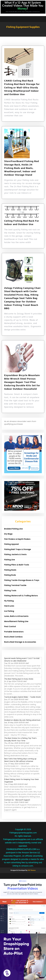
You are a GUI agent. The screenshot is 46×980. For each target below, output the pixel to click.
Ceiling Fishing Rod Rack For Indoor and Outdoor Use (22, 222)
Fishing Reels (10, 570)
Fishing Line (10, 560)
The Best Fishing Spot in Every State (19, 679)
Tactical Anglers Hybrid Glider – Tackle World (22, 697)
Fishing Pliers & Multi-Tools (17, 565)
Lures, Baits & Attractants (16, 616)
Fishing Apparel (11, 544)
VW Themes (31, 870)
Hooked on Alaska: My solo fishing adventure (22, 720)
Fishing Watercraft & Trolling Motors (21, 596)
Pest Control (10, 626)
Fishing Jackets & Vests (15, 554)
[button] (23, 35)
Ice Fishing (9, 611)
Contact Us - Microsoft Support (17, 800)
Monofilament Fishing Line (16, 621)
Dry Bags (8, 534)
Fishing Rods (10, 575)
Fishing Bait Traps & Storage (18, 549)
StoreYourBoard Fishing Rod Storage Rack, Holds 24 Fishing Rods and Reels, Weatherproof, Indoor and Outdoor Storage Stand (22, 168)
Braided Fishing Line (13, 529)
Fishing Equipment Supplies (23, 27)
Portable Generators (14, 632)
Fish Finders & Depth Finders (17, 539)
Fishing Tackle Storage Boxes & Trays (22, 580)
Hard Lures (9, 606)
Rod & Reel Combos (13, 637)
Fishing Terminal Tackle (15, 585)
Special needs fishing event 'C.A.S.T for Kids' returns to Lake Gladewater (22, 660)
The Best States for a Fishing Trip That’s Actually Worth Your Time (20, 739)
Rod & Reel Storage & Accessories (20, 642)
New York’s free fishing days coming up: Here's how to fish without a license (20, 760)
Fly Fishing (9, 601)
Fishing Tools (10, 591)
